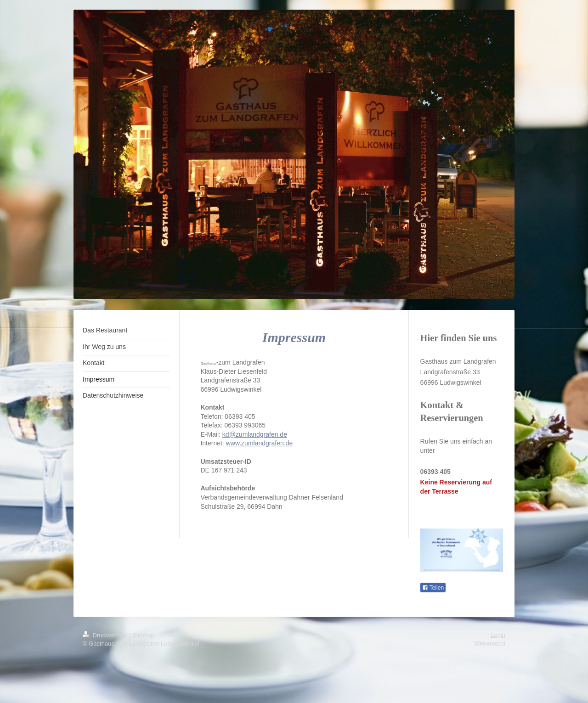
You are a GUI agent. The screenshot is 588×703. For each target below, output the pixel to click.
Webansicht (490, 643)
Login (498, 635)
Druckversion (106, 635)
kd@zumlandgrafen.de (255, 434)
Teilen (433, 588)
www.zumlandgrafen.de (260, 443)
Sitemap (143, 635)
